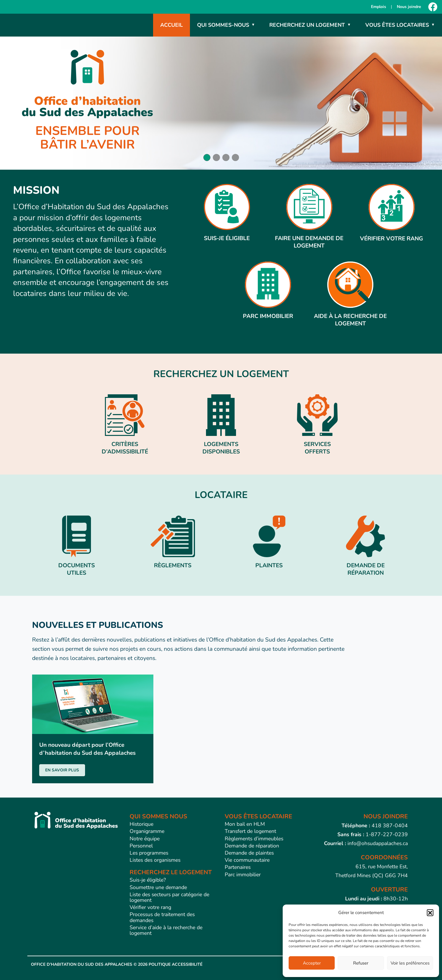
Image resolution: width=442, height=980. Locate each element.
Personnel (141, 846)
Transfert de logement (250, 831)
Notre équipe (145, 839)
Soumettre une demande (158, 887)
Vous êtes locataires (397, 25)
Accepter (312, 963)
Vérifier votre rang (150, 907)
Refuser (361, 963)
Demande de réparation (252, 846)
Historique (141, 824)
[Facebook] (433, 7)
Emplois (379, 7)
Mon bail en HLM (245, 824)
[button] (430, 913)
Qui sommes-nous (223, 25)
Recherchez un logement (307, 25)
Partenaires (238, 867)
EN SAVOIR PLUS (62, 770)
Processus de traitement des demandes (162, 917)
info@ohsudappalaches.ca (378, 843)
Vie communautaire (247, 860)
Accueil (172, 25)
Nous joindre (409, 7)
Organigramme (147, 831)
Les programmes (149, 853)
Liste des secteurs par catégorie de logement (169, 897)
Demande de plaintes (249, 853)
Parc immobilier (243, 875)
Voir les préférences (410, 963)
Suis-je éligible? (148, 880)
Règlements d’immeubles (254, 839)
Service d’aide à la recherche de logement (166, 930)
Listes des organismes (155, 860)
